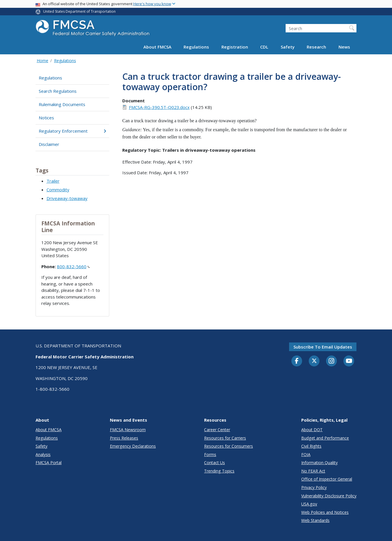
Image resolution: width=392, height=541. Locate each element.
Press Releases (124, 438)
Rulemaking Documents (62, 104)
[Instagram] (332, 362)
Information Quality (319, 463)
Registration (235, 47)
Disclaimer (49, 144)
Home (42, 61)
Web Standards (315, 520)
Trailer (53, 181)
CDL (264, 47)
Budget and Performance (325, 438)
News (344, 47)
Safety (288, 47)
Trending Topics (219, 471)
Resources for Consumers (229, 446)
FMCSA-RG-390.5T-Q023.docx (159, 107)
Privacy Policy (314, 487)
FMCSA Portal (49, 463)
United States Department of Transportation (79, 11)
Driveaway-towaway (67, 198)
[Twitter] (314, 361)
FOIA (306, 454)
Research (316, 47)
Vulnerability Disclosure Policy (329, 496)
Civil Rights (311, 446)
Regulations (196, 47)
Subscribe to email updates (323, 347)
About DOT (312, 430)
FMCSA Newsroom (128, 430)
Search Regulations (58, 91)
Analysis (43, 454)
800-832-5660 (73, 266)
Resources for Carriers (225, 438)
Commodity (58, 190)
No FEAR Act (313, 471)
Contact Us (215, 463)
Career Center (217, 430)
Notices (46, 118)
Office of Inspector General (327, 479)
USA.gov (309, 504)
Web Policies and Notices (325, 512)
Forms (210, 454)
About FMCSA (157, 47)
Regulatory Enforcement (72, 131)
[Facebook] (297, 361)
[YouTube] (349, 361)
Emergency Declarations (133, 446)
